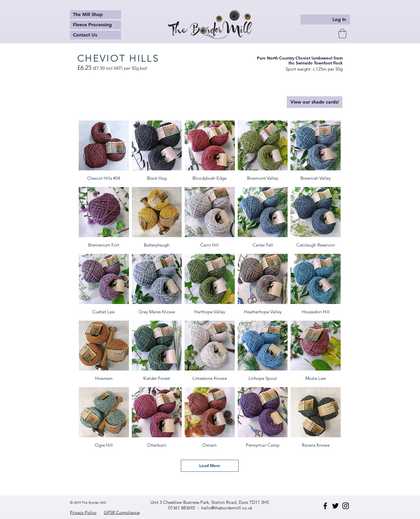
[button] (342, 33)
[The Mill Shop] (96, 15)
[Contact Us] (96, 35)
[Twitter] (335, 506)
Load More (210, 466)
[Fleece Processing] (96, 25)
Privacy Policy (83, 512)
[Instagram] (346, 506)
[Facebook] (325, 506)
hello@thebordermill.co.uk (227, 508)
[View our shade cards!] (315, 102)
